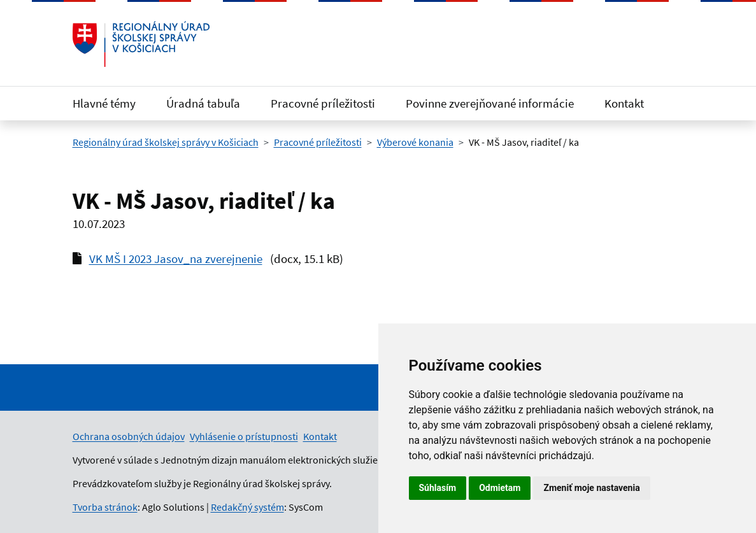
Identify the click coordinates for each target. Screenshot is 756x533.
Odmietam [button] (500, 488)
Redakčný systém (247, 507)
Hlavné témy (104, 103)
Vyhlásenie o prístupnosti (244, 436)
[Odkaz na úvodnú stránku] (141, 44)
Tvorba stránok (105, 507)
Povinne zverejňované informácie (490, 103)
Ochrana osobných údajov (129, 436)
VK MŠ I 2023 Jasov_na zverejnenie (176, 259)
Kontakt (624, 103)
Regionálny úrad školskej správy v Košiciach (166, 142)
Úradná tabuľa (203, 103)
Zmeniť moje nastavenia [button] (591, 488)
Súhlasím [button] (438, 488)
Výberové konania (415, 142)
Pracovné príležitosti (323, 103)
